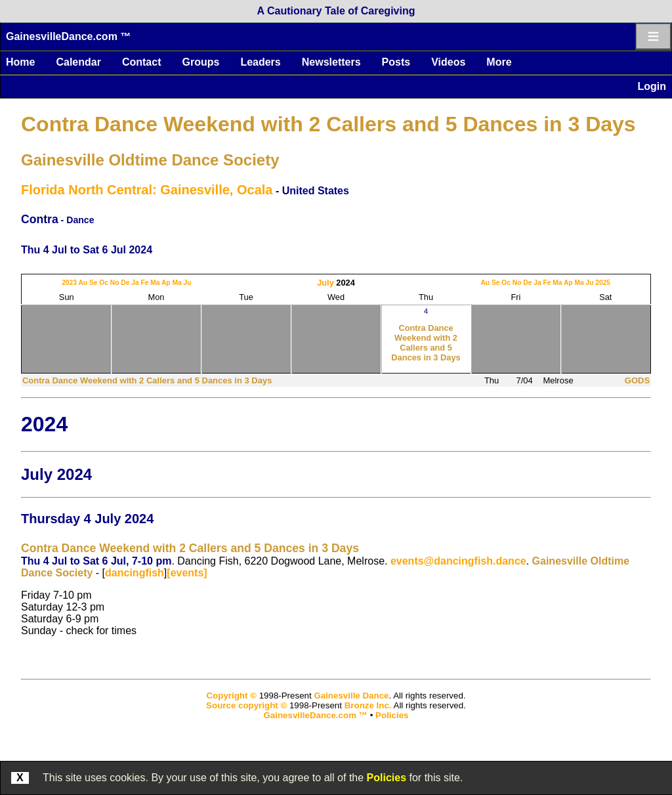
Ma (155, 283)
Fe (144, 283)
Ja (135, 283)
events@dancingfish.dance (458, 561)
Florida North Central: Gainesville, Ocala (147, 190)
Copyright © (231, 696)
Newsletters (331, 62)
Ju (187, 283)
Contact (142, 62)
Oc (104, 283)
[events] (187, 573)
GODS (637, 380)
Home (20, 62)
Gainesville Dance (351, 696)
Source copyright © (246, 705)
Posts (396, 62)
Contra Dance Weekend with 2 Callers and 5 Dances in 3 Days (328, 124)
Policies (387, 778)
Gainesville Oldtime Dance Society (150, 160)
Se (94, 283)
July (325, 283)
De (125, 283)
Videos (448, 62)
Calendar (78, 62)
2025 (603, 283)
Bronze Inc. (368, 705)
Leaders (260, 62)
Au (83, 283)
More (499, 62)
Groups (200, 62)
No (115, 283)
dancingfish (135, 573)
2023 (69, 283)
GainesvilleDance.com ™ (68, 36)
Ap (166, 283)
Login (652, 86)
